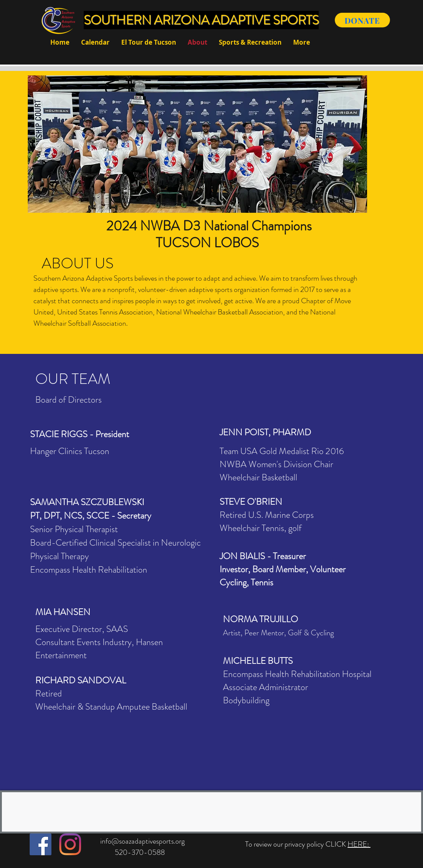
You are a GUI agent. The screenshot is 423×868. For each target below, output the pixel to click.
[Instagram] (70, 844)
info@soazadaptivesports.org (142, 841)
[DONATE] (362, 20)
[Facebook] (41, 844)
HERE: (359, 844)
